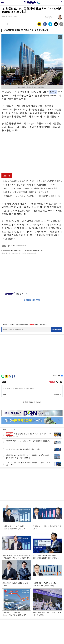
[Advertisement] (32, 152)
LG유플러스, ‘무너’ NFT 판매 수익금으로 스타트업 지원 (26, 192)
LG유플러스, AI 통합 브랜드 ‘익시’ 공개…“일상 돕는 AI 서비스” (29, 185)
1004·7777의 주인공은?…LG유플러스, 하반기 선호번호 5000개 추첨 (30, 188)
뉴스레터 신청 (56, 330)
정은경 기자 (22, 294)
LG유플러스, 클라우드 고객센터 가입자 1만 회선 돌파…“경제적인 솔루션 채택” (33, 181)
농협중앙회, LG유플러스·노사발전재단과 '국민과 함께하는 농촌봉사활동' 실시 (33, 196)
